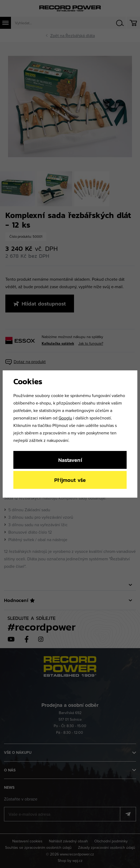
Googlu (65, 418)
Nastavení (70, 460)
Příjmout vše (70, 480)
